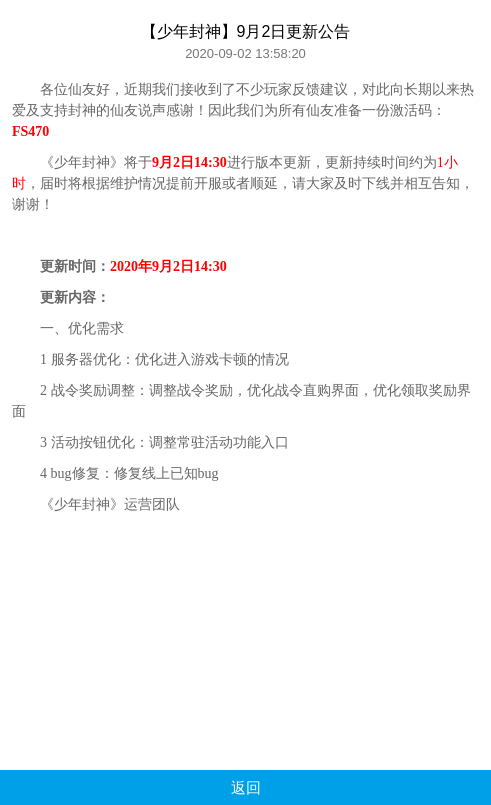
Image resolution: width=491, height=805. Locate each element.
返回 (246, 787)
